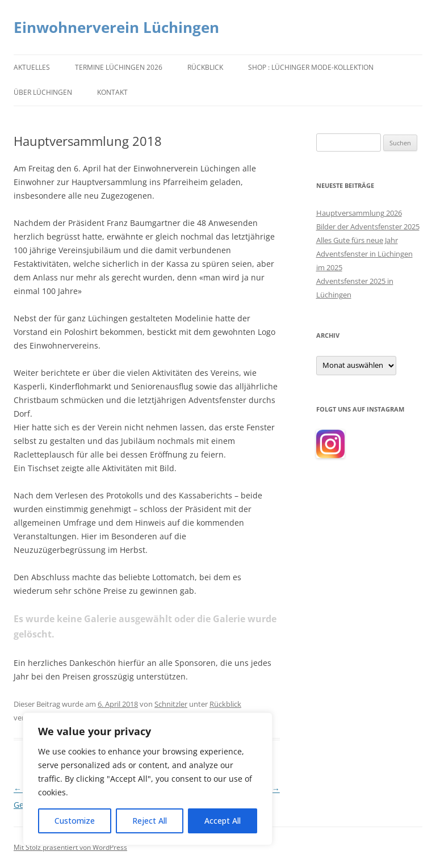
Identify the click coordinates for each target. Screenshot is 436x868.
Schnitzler (171, 704)
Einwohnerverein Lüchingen (116, 27)
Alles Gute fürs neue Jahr (357, 240)
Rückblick (205, 67)
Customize (75, 821)
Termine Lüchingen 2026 (119, 67)
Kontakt (112, 92)
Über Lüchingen (43, 92)
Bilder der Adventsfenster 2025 (368, 227)
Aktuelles (32, 67)
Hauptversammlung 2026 (359, 213)
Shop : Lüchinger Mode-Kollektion (311, 67)
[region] (148, 779)
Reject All (150, 821)
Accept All (223, 821)
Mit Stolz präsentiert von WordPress (70, 847)
